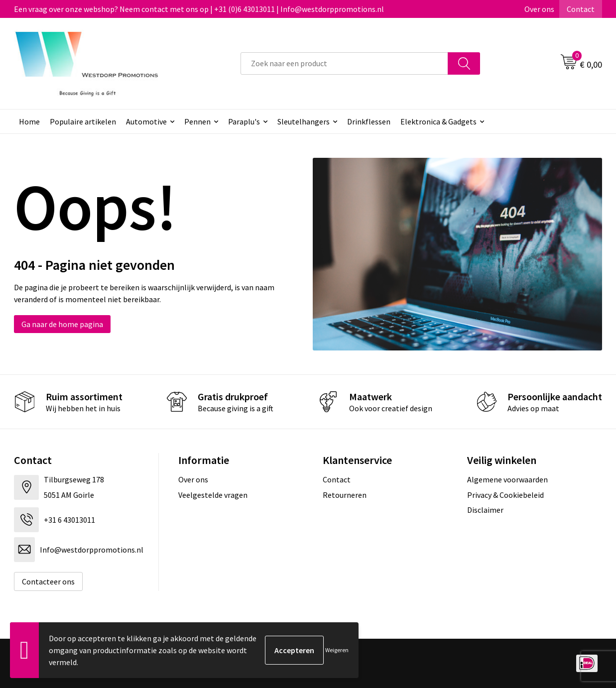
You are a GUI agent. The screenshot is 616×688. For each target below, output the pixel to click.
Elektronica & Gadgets (438, 121)
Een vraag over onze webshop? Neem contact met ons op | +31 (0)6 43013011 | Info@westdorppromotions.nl (199, 9)
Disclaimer (485, 510)
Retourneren (345, 495)
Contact (581, 9)
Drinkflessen (369, 121)
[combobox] (344, 63)
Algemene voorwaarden (507, 479)
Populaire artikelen (83, 121)
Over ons (539, 9)
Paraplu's (244, 121)
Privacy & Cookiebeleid (505, 495)
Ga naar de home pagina (62, 324)
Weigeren (337, 650)
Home (29, 121)
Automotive (146, 121)
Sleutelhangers (304, 121)
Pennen (197, 121)
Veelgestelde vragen (213, 495)
